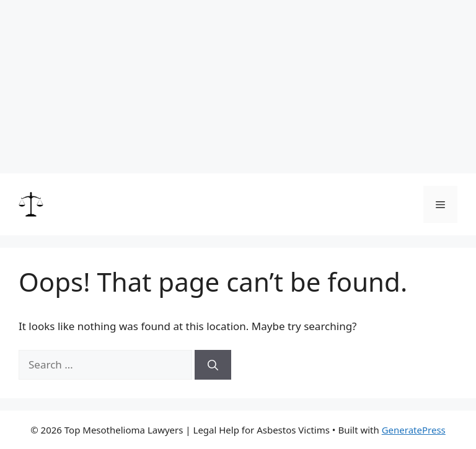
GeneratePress (414, 430)
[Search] (213, 365)
